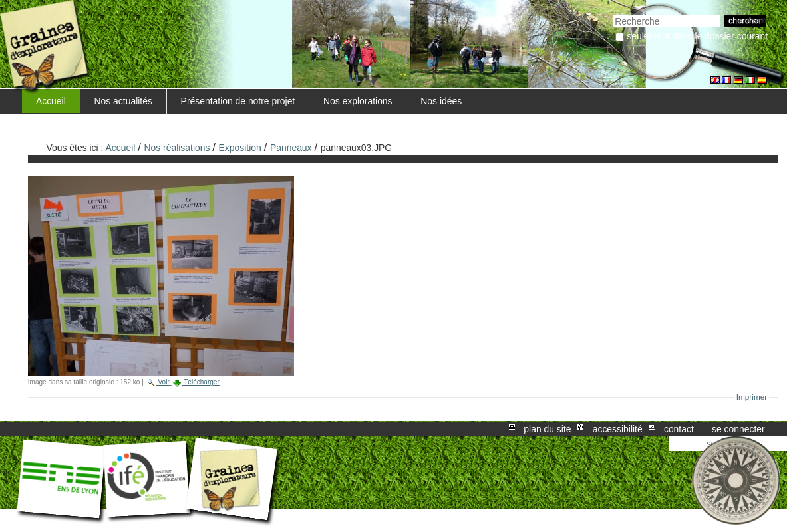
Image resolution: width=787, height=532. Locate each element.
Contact (679, 429)
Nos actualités (123, 101)
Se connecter (738, 429)
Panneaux (291, 148)
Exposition (240, 148)
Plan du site (547, 429)
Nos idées (441, 101)
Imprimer (752, 397)
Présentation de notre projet (238, 101)
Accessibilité (618, 429)
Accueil (51, 101)
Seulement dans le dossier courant (697, 36)
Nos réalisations (177, 148)
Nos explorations (358, 101)
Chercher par (613, 14)
